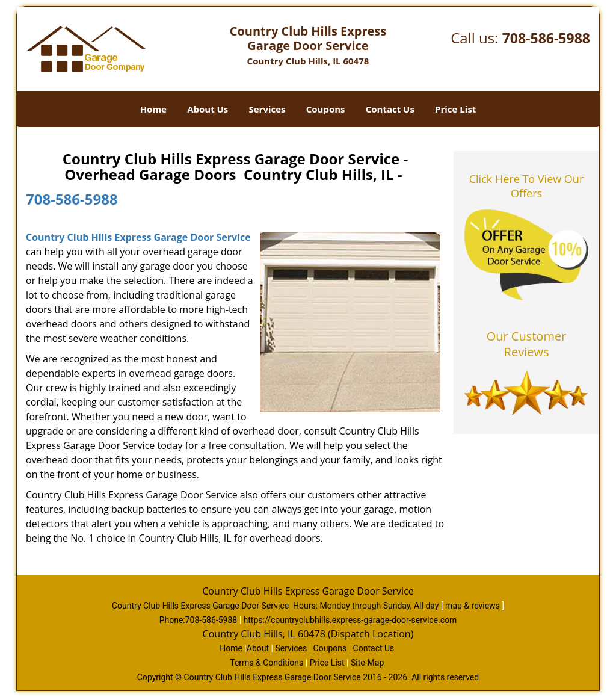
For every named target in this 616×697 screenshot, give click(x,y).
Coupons (326, 109)
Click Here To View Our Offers (527, 186)
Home (153, 109)
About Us (208, 109)
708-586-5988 (546, 38)
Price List (455, 109)
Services (267, 109)
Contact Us (390, 109)
